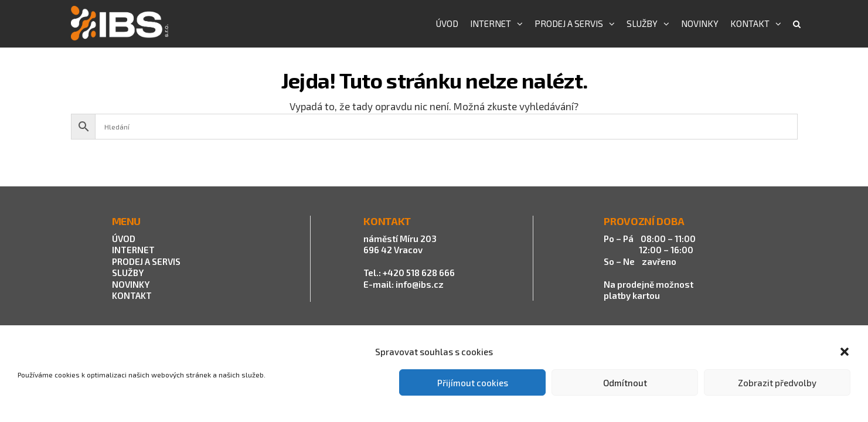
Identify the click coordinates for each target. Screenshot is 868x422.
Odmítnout (625, 383)
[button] (845, 352)
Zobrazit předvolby (777, 383)
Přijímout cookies (473, 383)
